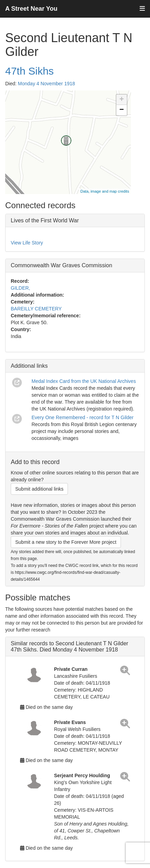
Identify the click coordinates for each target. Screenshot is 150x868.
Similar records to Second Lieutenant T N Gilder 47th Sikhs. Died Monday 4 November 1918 (69, 647)
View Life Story (27, 243)
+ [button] (122, 100)
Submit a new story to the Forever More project (66, 542)
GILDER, (20, 288)
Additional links (29, 366)
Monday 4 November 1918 (47, 84)
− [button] (122, 110)
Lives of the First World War (45, 220)
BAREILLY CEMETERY (36, 309)
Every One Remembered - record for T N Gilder (82, 417)
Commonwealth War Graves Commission (61, 265)
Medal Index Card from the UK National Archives (84, 381)
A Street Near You (31, 9)
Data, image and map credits (105, 191)
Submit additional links (39, 489)
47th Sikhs (29, 71)
